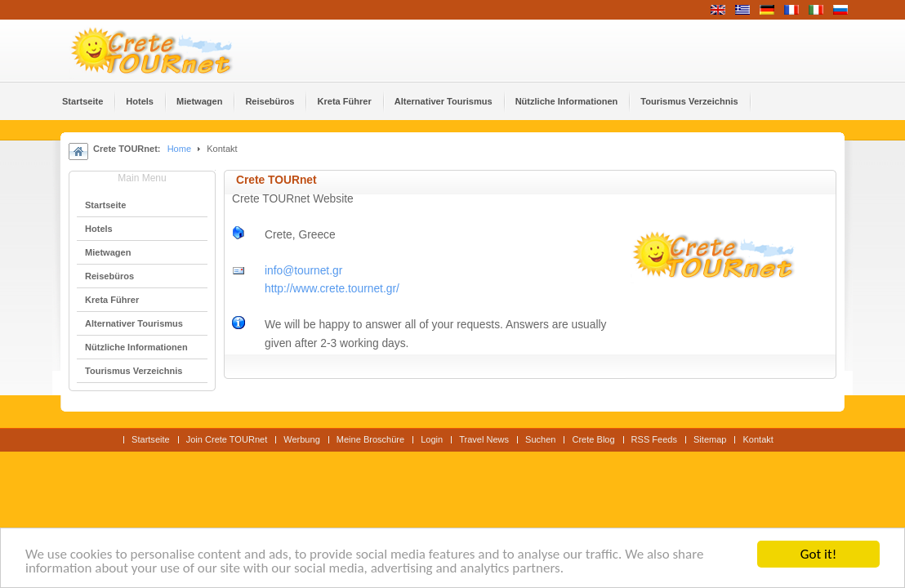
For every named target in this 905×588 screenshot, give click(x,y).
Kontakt (758, 439)
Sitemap (710, 439)
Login (432, 439)
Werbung (302, 439)
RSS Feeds (654, 439)
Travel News (484, 439)
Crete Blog (593, 439)
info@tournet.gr (303, 271)
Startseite (151, 439)
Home (179, 149)
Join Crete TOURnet (227, 439)
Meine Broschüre (370, 439)
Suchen (540, 439)
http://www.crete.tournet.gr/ (332, 289)
